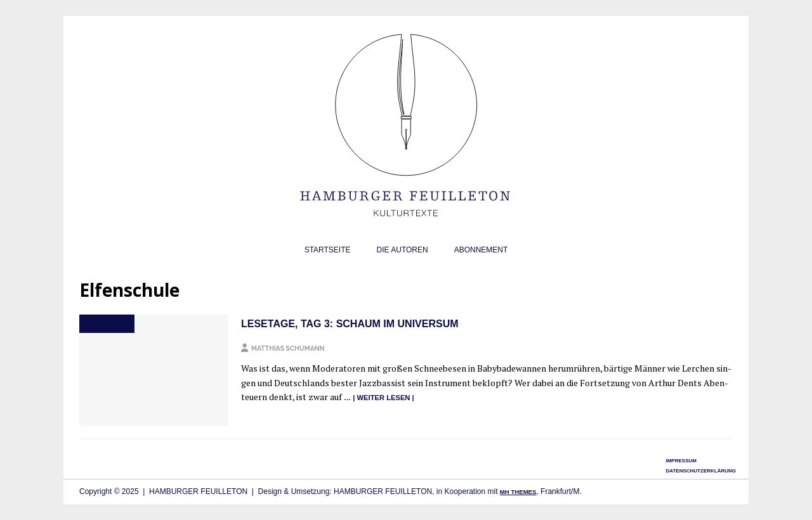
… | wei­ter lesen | (379, 398)
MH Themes (518, 492)
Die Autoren (403, 250)
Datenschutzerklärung (701, 471)
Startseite (328, 250)
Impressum (681, 461)
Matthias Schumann (288, 348)
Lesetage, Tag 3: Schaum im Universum (350, 324)
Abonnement (481, 250)
